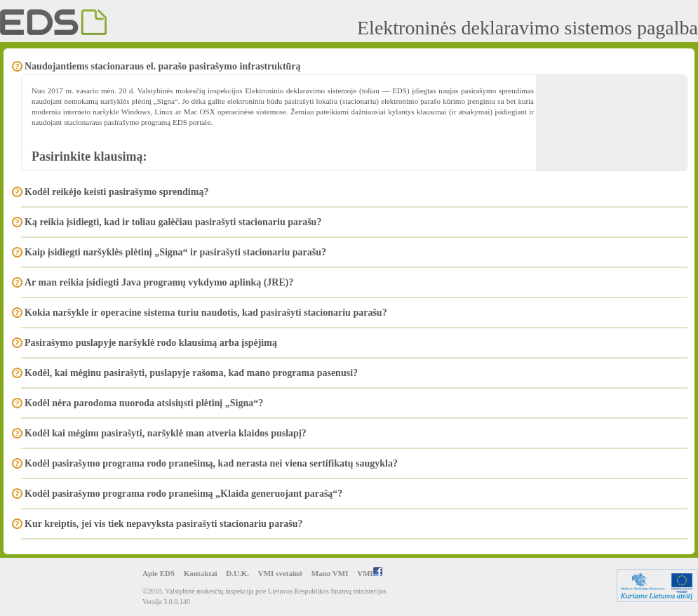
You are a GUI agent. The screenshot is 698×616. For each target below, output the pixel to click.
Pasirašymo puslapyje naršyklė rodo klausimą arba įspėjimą (151, 343)
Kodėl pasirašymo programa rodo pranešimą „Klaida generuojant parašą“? (183, 494)
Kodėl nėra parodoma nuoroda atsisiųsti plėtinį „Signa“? (144, 403)
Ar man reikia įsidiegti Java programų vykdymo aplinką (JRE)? (159, 282)
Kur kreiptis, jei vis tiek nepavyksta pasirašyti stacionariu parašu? (164, 524)
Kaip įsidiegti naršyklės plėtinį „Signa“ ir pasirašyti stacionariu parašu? (175, 252)
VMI (370, 573)
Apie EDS (159, 573)
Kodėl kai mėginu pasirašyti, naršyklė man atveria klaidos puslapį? (166, 433)
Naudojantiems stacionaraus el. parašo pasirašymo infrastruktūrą (163, 66)
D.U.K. (237, 573)
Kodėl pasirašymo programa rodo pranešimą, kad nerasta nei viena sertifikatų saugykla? (211, 463)
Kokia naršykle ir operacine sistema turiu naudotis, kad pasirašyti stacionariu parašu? (206, 313)
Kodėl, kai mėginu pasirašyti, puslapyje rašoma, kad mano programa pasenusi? (191, 373)
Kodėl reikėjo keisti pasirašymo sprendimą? (116, 192)
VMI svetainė (280, 573)
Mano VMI (330, 573)
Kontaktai (201, 573)
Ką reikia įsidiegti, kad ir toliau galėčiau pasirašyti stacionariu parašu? (173, 222)
